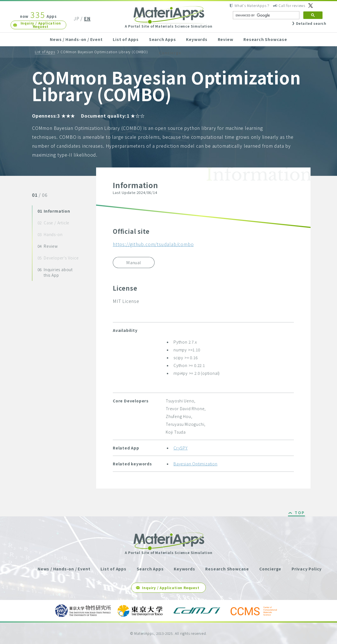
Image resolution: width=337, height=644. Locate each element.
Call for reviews (292, 5)
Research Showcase (265, 39)
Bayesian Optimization (196, 464)
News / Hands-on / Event (76, 39)
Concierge (170, 53)
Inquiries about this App (55, 272)
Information (54, 211)
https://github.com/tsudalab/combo (153, 244)
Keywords (197, 39)
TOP (300, 513)
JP (76, 18)
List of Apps (126, 39)
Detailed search (311, 23)
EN (87, 18)
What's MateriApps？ (252, 5)
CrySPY (181, 448)
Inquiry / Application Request (41, 25)
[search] (266, 15)
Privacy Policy (307, 569)
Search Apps (163, 39)
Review (226, 39)
